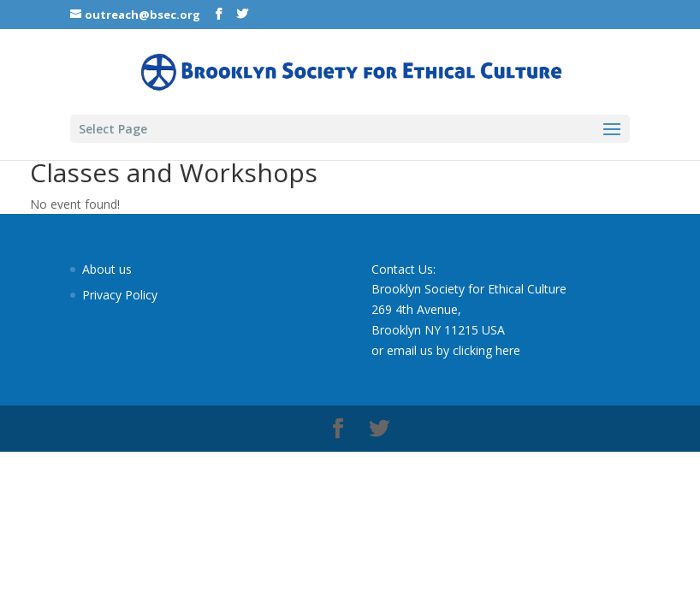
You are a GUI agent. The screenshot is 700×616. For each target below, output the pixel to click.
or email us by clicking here (446, 350)
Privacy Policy (120, 295)
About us (107, 269)
